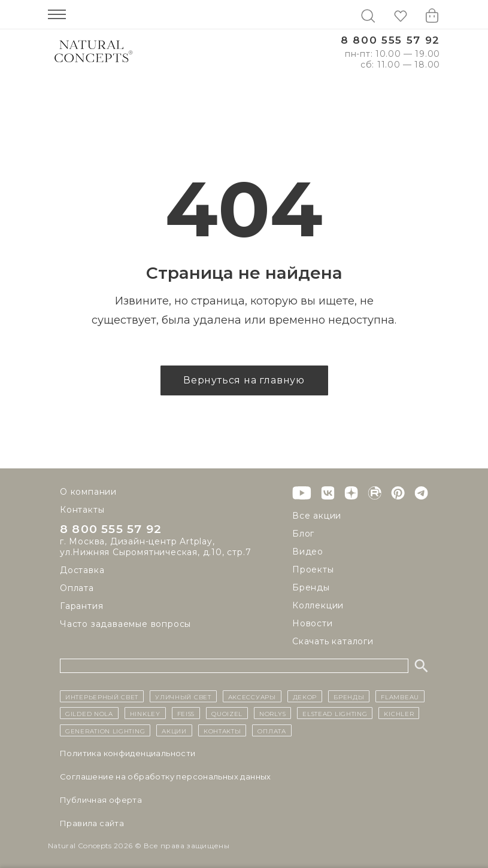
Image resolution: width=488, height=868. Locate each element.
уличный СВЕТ (183, 696)
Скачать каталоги (333, 641)
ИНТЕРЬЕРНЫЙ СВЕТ (102, 696)
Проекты (313, 569)
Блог (303, 534)
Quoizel (227, 713)
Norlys (272, 713)
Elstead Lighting (335, 713)
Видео (308, 552)
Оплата (77, 589)
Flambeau (400, 696)
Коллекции (318, 605)
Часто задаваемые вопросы (125, 625)
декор (305, 696)
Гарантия (81, 607)
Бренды (311, 587)
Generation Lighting (105, 730)
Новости (313, 623)
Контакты (82, 510)
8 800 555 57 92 (390, 40)
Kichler (399, 713)
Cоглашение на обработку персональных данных (166, 776)
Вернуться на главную (244, 380)
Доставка (82, 571)
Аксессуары (252, 696)
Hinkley (145, 713)
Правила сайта (92, 823)
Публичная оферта (101, 800)
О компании (88, 492)
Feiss (186, 713)
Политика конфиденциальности (128, 753)
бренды (349, 696)
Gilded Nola (89, 713)
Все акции (317, 516)
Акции (174, 730)
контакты (222, 730)
